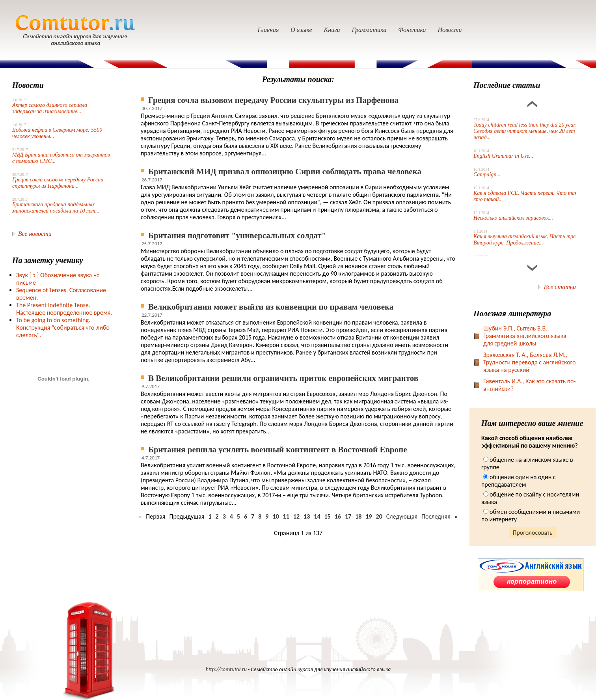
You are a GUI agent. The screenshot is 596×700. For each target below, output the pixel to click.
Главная (268, 30)
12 (296, 516)
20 (379, 516)
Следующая (402, 516)
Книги (332, 30)
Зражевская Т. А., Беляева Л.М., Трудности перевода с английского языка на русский (529, 362)
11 (286, 516)
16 (338, 516)
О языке (301, 30)
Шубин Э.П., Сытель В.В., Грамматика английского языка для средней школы (525, 336)
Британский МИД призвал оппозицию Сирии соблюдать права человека (285, 172)
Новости (450, 30)
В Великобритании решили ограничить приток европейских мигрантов (283, 378)
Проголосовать (533, 533)
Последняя (436, 516)
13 (307, 516)
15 (327, 516)
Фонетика (412, 30)
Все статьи (560, 287)
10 (276, 516)
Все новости (35, 234)
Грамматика (369, 30)
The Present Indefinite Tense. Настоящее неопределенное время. (64, 309)
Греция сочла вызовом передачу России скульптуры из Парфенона (273, 100)
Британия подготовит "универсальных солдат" (237, 235)
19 (369, 516)
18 (358, 516)
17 (348, 516)
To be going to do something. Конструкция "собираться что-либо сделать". (63, 328)
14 (317, 516)
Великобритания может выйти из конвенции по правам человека (271, 307)
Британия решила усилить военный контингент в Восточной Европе (278, 450)
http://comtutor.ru (226, 669)
